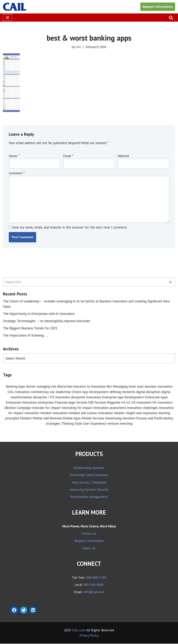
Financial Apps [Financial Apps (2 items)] (65, 403)
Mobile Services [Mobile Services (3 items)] (93, 419)
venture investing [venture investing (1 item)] (120, 424)
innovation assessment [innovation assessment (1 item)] (110, 408)
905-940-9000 (94, 585)
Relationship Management (89, 497)
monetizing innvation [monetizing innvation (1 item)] (120, 419)
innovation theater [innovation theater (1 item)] (111, 413)
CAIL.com (79, 631)
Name (14, 156)
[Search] (171, 18)
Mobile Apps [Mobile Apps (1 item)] (72, 419)
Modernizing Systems (89, 468)
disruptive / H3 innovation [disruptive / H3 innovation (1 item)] (52, 398)
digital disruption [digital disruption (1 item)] (148, 392)
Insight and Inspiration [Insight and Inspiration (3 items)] (142, 413)
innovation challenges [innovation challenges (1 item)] (142, 408)
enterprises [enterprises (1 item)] (46, 403)
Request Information (158, 7)
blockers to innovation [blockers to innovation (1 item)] (90, 387)
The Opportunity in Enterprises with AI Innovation (39, 314)
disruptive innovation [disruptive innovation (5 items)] (86, 398)
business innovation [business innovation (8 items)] (158, 387)
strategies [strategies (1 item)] (53, 424)
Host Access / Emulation (89, 483)
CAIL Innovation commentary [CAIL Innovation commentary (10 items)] (28, 392)
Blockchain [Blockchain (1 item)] (65, 387)
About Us (89, 548)
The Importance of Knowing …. (26, 336)
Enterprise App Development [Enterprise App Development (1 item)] (123, 398)
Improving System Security (89, 490)
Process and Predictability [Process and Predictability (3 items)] (155, 419)
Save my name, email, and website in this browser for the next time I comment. (70, 228)
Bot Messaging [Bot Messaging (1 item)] (117, 387)
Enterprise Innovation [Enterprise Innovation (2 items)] (21, 403)
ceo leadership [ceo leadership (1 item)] (60, 392)
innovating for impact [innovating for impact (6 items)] (77, 408)
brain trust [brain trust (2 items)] (136, 387)
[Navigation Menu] (8, 18)
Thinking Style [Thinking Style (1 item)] (72, 424)
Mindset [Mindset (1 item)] (26, 419)
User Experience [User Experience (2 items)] (95, 424)
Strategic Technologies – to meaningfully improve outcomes (47, 321)
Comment (17, 173)
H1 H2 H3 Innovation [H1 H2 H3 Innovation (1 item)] (136, 403)
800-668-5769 (96, 578)
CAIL (78, 47)
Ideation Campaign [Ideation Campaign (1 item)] (18, 408)
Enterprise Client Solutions (89, 476)
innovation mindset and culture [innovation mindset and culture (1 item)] (75, 413)
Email (68, 156)
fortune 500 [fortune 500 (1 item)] (85, 403)
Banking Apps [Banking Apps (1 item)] (16, 387)
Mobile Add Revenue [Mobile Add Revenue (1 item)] (47, 419)
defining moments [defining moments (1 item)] (122, 392)
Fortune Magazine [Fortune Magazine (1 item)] (107, 403)
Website (123, 156)
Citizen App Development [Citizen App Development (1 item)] (90, 392)
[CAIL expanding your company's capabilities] (15, 7)
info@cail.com (94, 593)
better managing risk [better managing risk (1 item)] (41, 387)
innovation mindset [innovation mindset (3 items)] (38, 413)
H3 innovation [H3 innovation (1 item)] (162, 403)
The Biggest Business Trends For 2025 (30, 329)
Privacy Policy (89, 636)
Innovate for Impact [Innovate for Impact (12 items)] (46, 408)
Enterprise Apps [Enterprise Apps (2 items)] (156, 398)
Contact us (89, 534)
